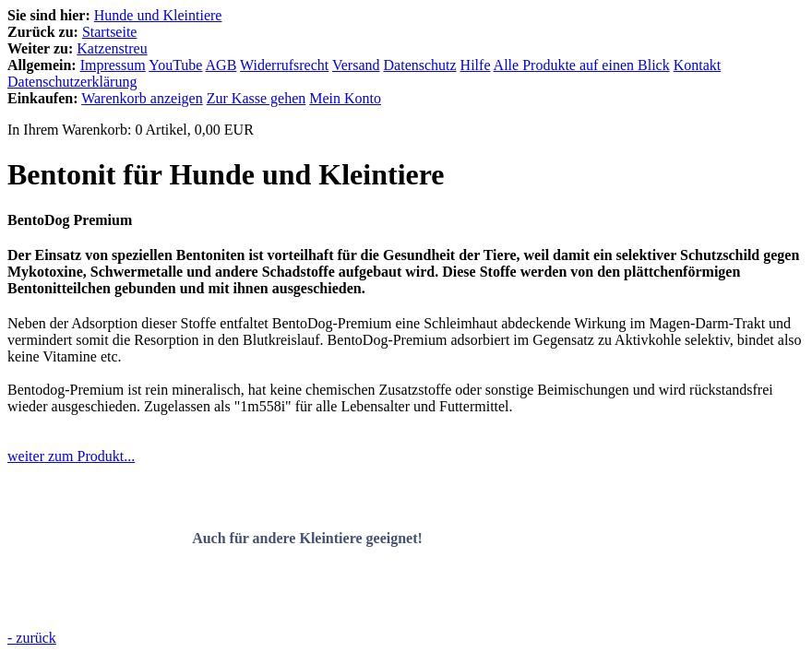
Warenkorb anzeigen (142, 98)
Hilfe (476, 65)
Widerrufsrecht (284, 65)
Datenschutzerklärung (72, 82)
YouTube (175, 65)
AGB (221, 65)
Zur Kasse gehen (257, 98)
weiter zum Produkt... (71, 456)
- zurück (32, 638)
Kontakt (698, 65)
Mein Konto (345, 98)
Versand (356, 65)
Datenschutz (420, 65)
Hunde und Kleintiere (158, 15)
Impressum (113, 65)
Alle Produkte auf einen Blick (582, 65)
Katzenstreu (112, 48)
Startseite (110, 32)
